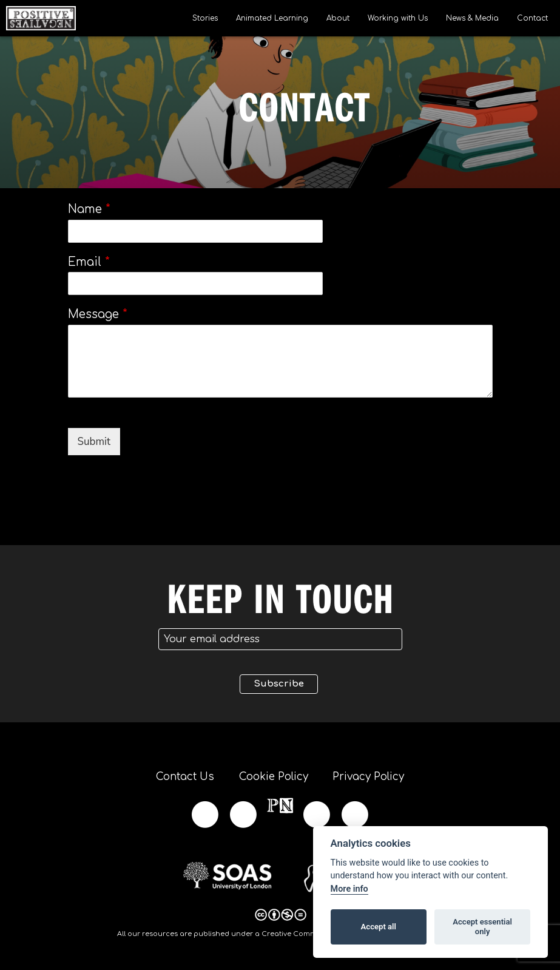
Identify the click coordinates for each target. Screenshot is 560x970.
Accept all (379, 927)
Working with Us (398, 18)
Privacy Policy (369, 777)
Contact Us (184, 777)
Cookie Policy (274, 777)
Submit (94, 442)
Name (89, 209)
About (338, 18)
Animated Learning (272, 18)
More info (349, 889)
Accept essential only (482, 927)
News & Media (472, 18)
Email (89, 262)
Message (98, 314)
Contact (532, 18)
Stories (205, 18)
